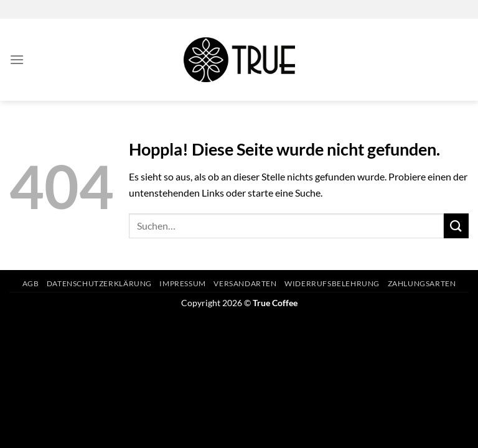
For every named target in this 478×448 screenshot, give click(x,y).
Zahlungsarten (422, 283)
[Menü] (17, 59)
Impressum (183, 283)
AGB (31, 283)
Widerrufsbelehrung (332, 283)
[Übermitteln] (456, 226)
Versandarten (245, 283)
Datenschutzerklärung (99, 283)
